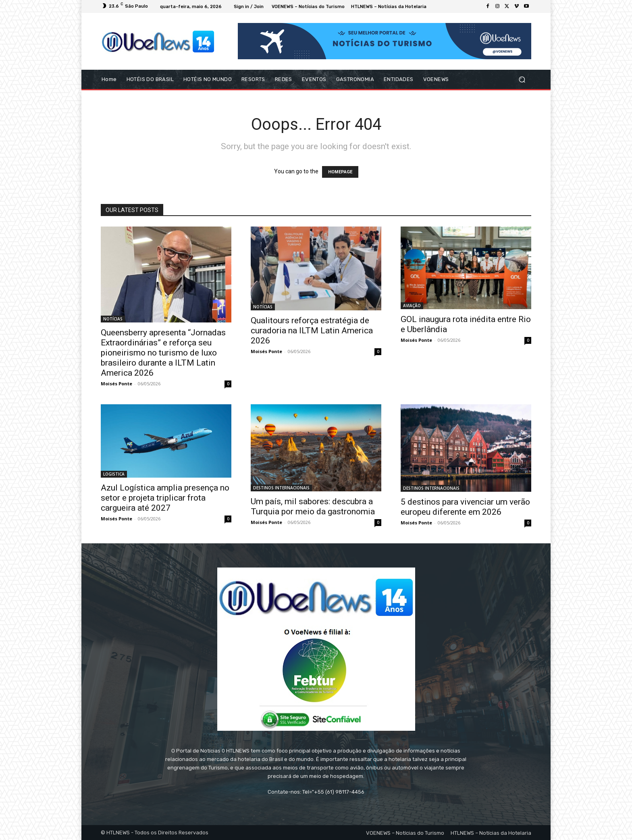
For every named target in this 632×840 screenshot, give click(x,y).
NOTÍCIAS (113, 319)
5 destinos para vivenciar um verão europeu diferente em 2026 (465, 507)
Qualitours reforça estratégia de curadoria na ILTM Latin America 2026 (312, 331)
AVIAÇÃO (412, 306)
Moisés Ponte (116, 384)
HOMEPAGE (340, 172)
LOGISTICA (114, 474)
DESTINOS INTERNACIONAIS (281, 488)
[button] (522, 80)
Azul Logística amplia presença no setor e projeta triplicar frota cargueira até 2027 (165, 498)
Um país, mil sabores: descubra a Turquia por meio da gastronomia (313, 506)
